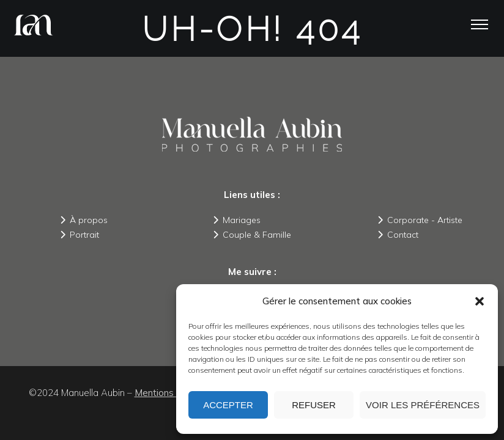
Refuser (314, 405)
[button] (480, 301)
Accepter (228, 405)
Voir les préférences (423, 405)
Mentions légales (171, 393)
